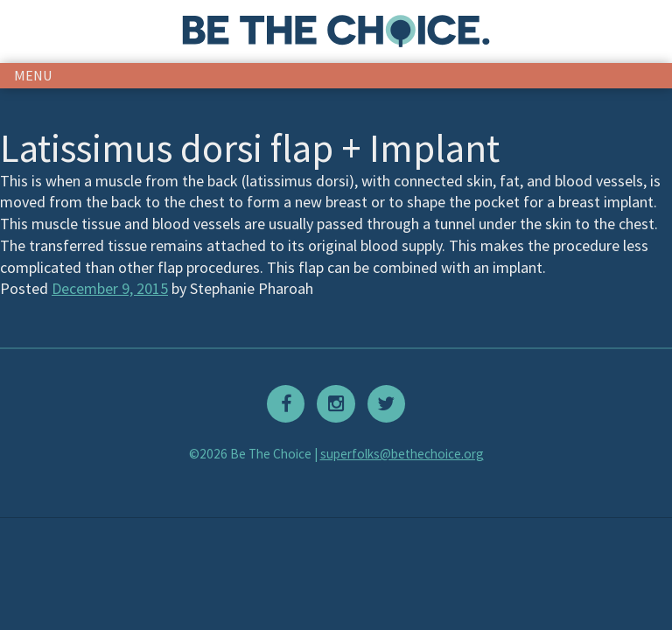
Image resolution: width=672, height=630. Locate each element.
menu (33, 75)
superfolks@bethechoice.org (402, 454)
